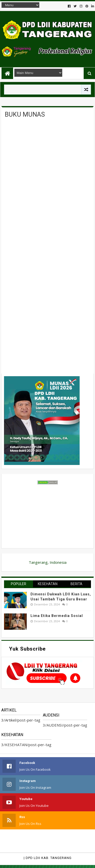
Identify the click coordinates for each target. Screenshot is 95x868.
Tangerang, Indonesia (48, 562)
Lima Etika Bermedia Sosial (57, 616)
